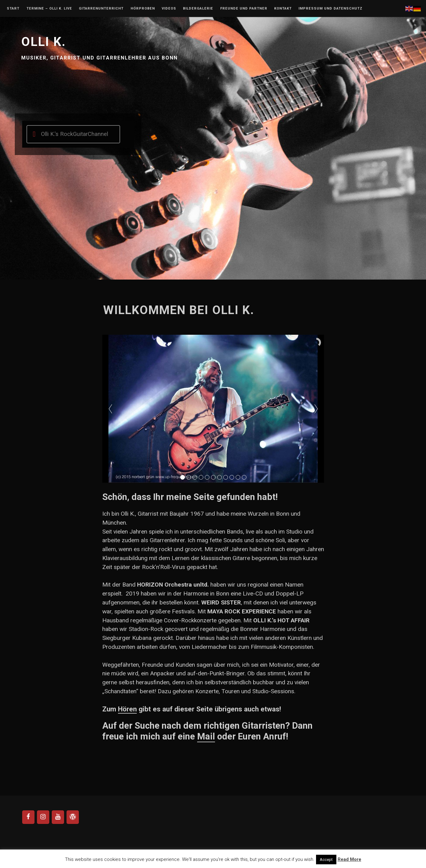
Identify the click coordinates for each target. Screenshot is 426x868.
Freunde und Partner (244, 9)
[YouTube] (58, 817)
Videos (169, 9)
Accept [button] (326, 860)
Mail (206, 736)
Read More (349, 859)
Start (13, 9)
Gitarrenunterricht (101, 9)
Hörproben (143, 9)
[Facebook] (28, 817)
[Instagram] (43, 817)
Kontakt (283, 9)
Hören (127, 709)
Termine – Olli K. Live (49, 9)
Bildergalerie (198, 9)
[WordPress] (73, 817)
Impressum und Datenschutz (331, 9)
